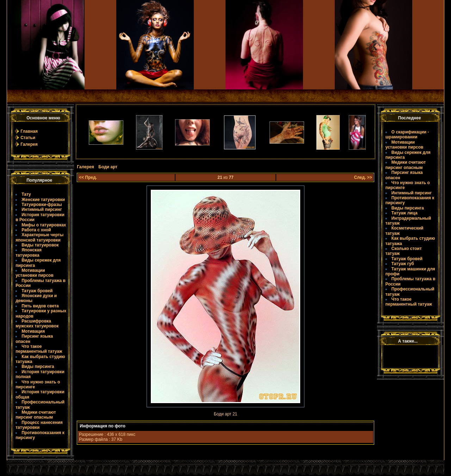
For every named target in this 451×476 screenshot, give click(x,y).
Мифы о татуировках (44, 225)
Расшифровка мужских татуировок (37, 324)
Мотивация (33, 331)
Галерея (29, 144)
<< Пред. (88, 177)
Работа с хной (36, 230)
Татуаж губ (403, 264)
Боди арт (108, 167)
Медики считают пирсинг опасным (36, 415)
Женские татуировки (43, 200)
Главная (29, 131)
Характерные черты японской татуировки (39, 237)
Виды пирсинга (38, 367)
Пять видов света (40, 306)
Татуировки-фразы (42, 205)
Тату (26, 194)
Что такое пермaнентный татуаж (39, 349)
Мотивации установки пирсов (35, 273)
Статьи (28, 138)
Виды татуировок (40, 245)
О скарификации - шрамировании (407, 134)
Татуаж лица (404, 213)
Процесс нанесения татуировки (39, 425)
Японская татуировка (29, 252)
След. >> (363, 177)
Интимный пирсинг (42, 209)
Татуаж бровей (37, 291)
